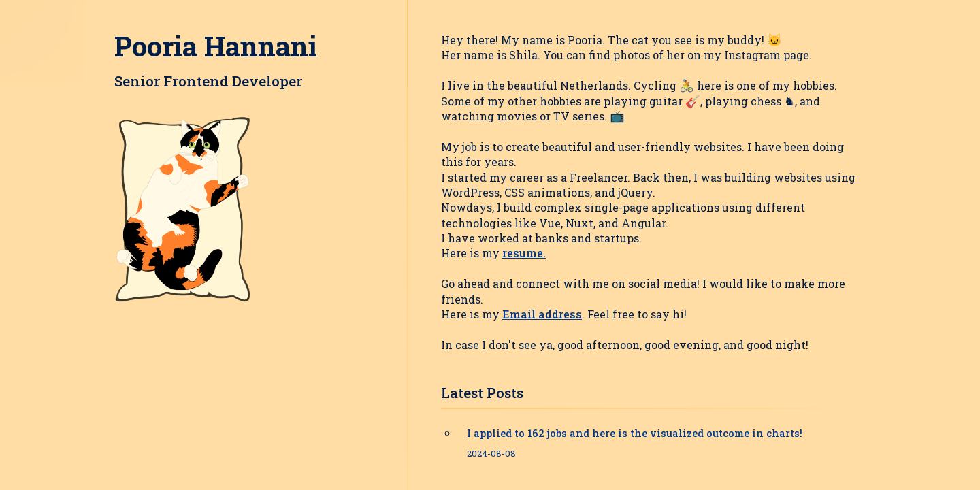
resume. (524, 253)
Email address (542, 314)
